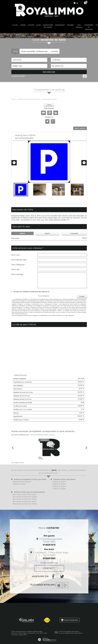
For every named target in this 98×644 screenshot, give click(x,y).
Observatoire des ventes (48, 26)
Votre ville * (16, 269)
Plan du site (14, 633)
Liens (37, 633)
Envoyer (82, 296)
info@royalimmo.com (49, 563)
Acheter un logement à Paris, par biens (29, 99)
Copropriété (74, 233)
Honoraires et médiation (89, 27)
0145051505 (49, 558)
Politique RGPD (23, 635)
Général (22, 233)
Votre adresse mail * (19, 260)
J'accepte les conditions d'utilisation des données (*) (31, 292)
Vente (15, 51)
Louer (38, 25)
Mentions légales (22, 633)
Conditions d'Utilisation (56, 315)
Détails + (48, 233)
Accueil (15, 25)
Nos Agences (79, 26)
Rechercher (49, 72)
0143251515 (49, 545)
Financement (60, 25)
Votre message (17, 274)
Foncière (70, 25)
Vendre (23, 25)
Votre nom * (16, 255)
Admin (41, 633)
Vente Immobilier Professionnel (34, 51)
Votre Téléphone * (18, 265)
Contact (49, 568)
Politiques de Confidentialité (40, 315)
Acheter (31, 25)
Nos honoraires (31, 633)
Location (54, 51)
